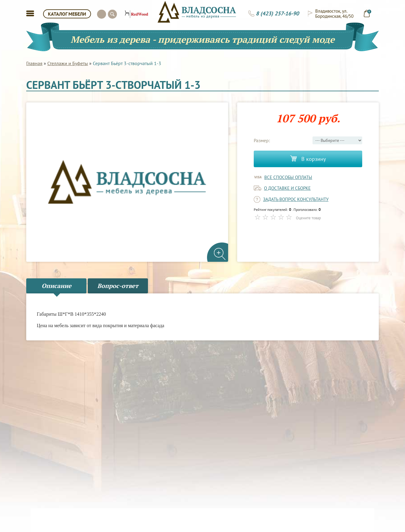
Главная (34, 63)
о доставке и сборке (287, 188)
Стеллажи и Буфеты (68, 63)
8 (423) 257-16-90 (277, 14)
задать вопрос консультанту (296, 199)
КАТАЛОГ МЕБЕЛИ (67, 14)
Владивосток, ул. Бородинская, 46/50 (334, 14)
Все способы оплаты (288, 177)
